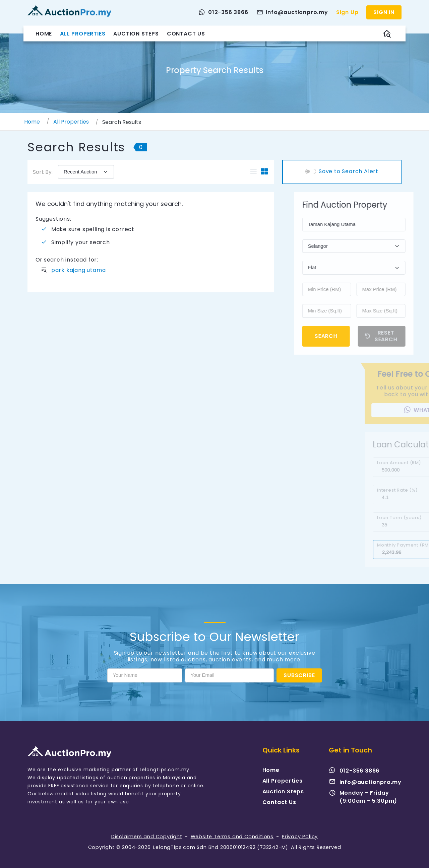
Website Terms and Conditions (232, 837)
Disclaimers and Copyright (147, 837)
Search (340, 336)
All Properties (83, 33)
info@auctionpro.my (365, 782)
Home (44, 33)
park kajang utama (79, 270)
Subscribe (299, 675)
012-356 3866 (354, 771)
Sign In (384, 12)
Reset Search (395, 336)
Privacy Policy (300, 837)
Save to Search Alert (349, 171)
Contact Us (186, 33)
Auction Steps (136, 33)
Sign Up (347, 12)
